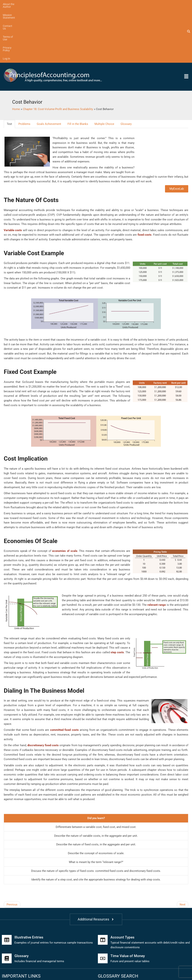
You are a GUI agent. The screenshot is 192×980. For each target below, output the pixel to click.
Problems (24, 69)
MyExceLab (177, 134)
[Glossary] (7, 904)
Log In (120, 4)
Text (9, 69)
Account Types (123, 883)
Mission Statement (39, 4)
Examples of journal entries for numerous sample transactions (54, 888)
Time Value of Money (128, 902)
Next (183, 850)
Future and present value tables (130, 907)
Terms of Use (82, 4)
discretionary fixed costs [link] (43, 691)
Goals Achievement (49, 69)
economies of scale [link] (65, 497)
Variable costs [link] (13, 176)
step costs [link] (117, 598)
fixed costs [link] (145, 180)
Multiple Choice (104, 69)
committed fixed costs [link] (64, 676)
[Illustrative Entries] (7, 886)
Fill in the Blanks (78, 69)
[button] (167, 22)
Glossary (126, 69)
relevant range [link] (157, 551)
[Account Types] (103, 886)
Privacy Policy (103, 4)
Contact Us (62, 4)
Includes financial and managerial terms (39, 907)
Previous (12, 850)
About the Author (13, 4)
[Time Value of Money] (103, 904)
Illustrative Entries (30, 883)
